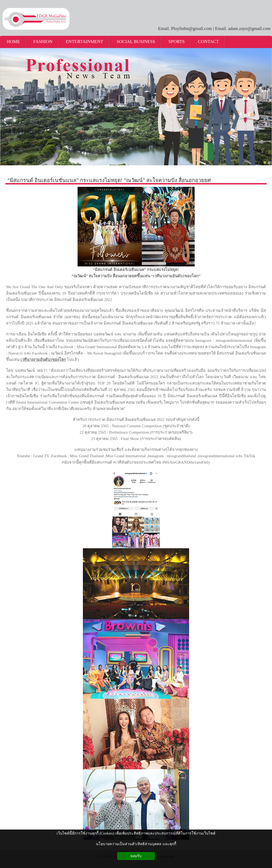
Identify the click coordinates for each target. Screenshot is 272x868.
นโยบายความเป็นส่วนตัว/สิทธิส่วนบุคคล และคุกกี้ (136, 844)
